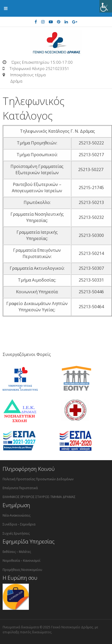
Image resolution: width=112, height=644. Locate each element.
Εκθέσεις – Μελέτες (17, 552)
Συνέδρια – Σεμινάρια (19, 524)
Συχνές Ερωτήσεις (16, 533)
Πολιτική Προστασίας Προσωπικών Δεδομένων (38, 479)
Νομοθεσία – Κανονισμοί (22, 561)
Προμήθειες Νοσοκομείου (22, 570)
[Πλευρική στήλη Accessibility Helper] (106, 6)
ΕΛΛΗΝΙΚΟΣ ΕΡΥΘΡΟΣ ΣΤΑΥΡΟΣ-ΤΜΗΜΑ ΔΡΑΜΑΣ (39, 497)
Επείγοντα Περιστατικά (20, 488)
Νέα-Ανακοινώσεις (17, 515)
